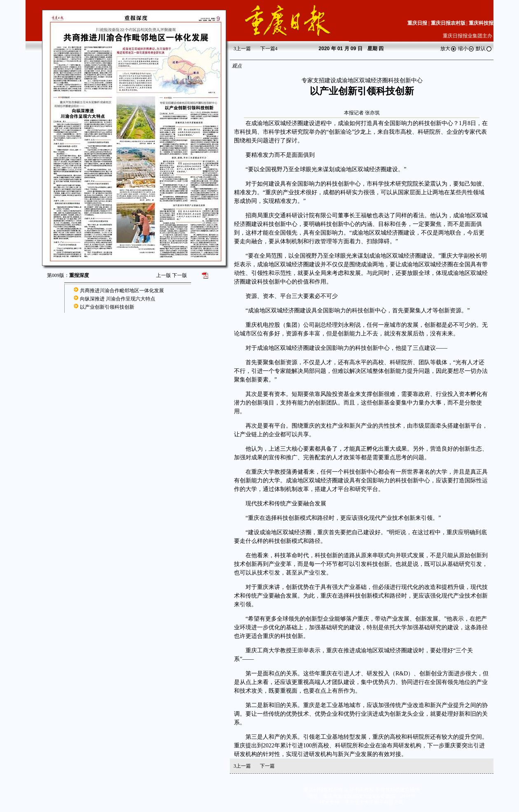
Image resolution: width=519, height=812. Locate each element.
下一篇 (269, 49)
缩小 (466, 49)
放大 (449, 49)
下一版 (180, 275)
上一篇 (242, 49)
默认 (484, 49)
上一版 (164, 275)
